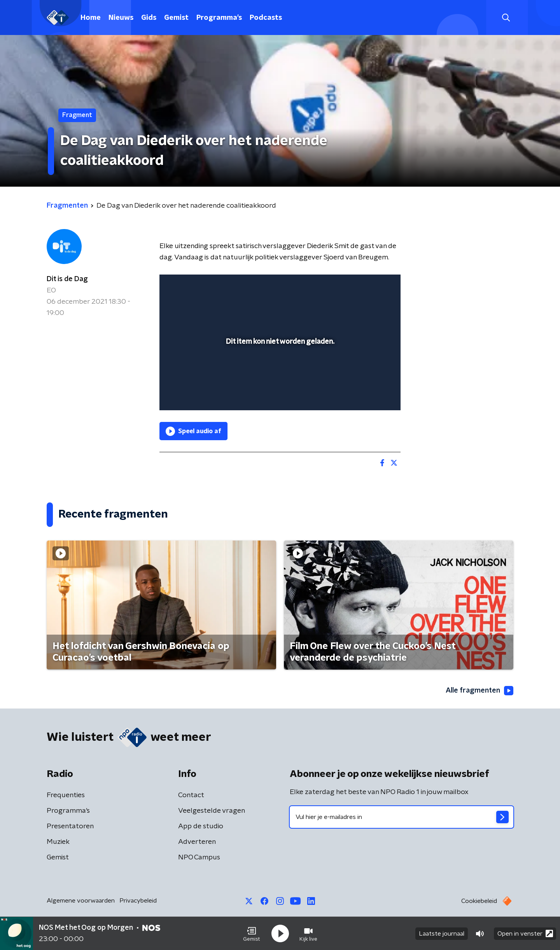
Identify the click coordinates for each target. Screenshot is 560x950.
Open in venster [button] (525, 933)
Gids (149, 18)
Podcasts (266, 18)
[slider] (279, 372)
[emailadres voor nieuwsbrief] (402, 817)
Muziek (58, 842)
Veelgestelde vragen (212, 811)
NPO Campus (199, 857)
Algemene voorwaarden (81, 901)
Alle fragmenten (479, 691)
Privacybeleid (138, 901)
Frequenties (66, 795)
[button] (252, 934)
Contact (191, 795)
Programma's (219, 18)
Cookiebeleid (479, 901)
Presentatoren (70, 826)
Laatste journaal (442, 934)
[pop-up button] (366, 393)
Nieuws (121, 18)
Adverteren (197, 842)
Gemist (176, 18)
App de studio (201, 826)
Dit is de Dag (67, 279)
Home (91, 18)
